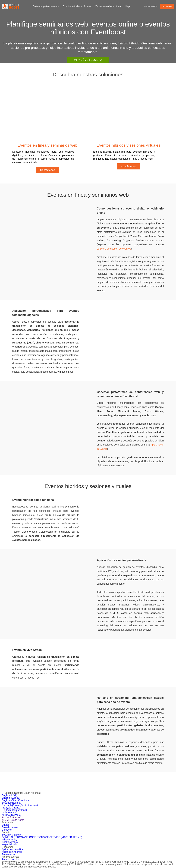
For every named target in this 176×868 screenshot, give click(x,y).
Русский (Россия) (12, 817)
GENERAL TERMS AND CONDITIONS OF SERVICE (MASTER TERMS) (42, 837)
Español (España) (12, 803)
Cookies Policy (10, 842)
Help (127, 6)
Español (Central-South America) (20, 805)
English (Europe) (11, 798)
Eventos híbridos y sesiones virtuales (128, 145)
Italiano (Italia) (10, 813)
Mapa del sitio (9, 844)
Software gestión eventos (46, 6)
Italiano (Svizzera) (12, 815)
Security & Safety (11, 835)
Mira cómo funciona (88, 60)
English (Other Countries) (16, 800)
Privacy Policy (9, 840)
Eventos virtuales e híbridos (77, 6)
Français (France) (11, 808)
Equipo (6, 825)
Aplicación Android (12, 852)
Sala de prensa (10, 827)
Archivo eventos (11, 859)
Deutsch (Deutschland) (14, 810)
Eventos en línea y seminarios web (48, 145)
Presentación (9, 854)
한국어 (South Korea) (13, 820)
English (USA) (10, 795)
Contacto (7, 830)
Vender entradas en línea (108, 6)
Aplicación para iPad (13, 849)
